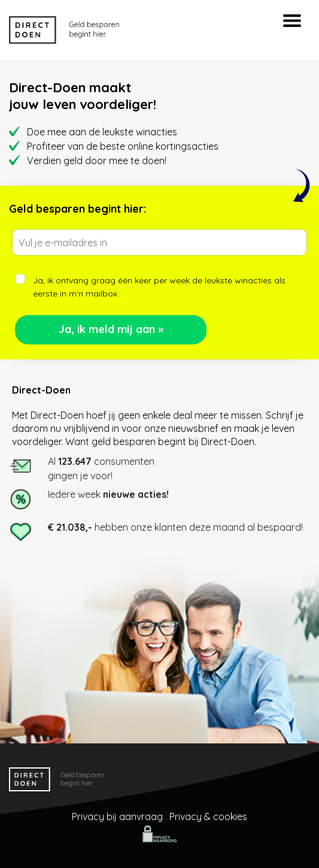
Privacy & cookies (208, 816)
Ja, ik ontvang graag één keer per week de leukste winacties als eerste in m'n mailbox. (159, 287)
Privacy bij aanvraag (117, 816)
